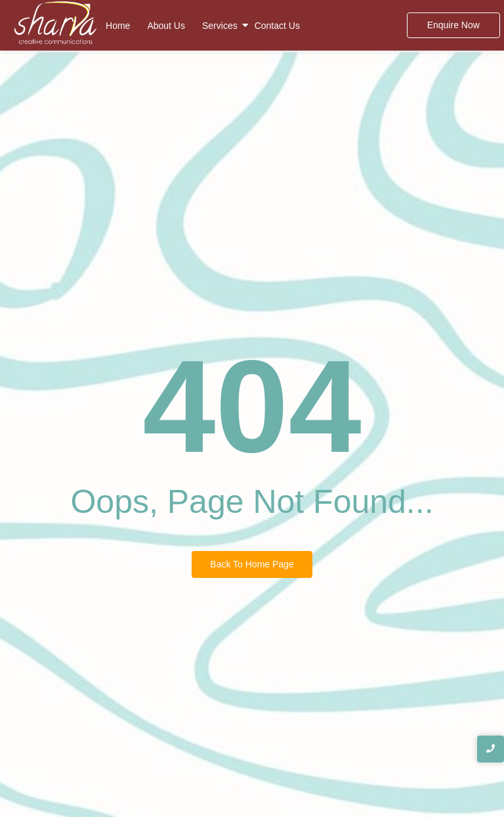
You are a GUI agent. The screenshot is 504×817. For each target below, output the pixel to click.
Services (220, 25)
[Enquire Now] (453, 25)
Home (118, 26)
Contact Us (277, 26)
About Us (166, 26)
